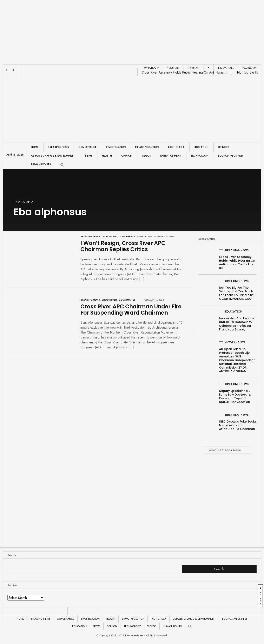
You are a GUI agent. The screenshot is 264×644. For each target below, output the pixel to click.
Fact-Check (176, 147)
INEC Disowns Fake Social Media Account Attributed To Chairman (238, 425)
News (89, 156)
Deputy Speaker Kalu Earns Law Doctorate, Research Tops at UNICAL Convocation (235, 396)
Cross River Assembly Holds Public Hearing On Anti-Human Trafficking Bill (237, 262)
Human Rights (41, 164)
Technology (200, 156)
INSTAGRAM (226, 68)
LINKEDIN (194, 68)
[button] (62, 165)
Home (35, 147)
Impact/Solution (147, 147)
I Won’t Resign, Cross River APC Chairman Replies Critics (123, 246)
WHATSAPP (151, 68)
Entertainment (171, 156)
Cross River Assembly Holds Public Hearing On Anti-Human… (185, 72)
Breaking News (58, 147)
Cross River (109, 236)
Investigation (116, 147)
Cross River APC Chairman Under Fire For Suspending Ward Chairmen (131, 310)
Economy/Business (231, 156)
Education (201, 147)
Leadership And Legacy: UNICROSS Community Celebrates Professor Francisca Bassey (237, 324)
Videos (146, 156)
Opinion (223, 147)
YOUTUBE (173, 68)
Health (107, 156)
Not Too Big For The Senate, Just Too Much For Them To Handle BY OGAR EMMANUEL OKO (236, 293)
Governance (87, 147)
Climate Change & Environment (53, 156)
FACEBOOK (249, 68)
